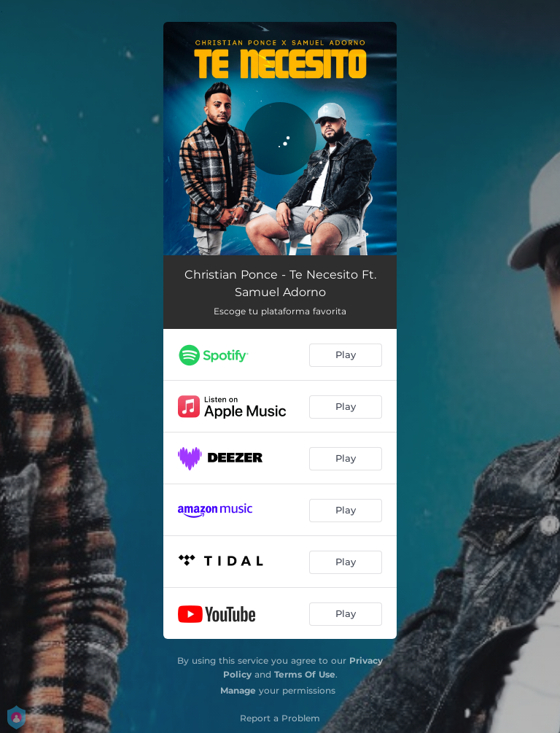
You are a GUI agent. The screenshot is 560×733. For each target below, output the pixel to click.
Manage (238, 690)
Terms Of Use (305, 674)
